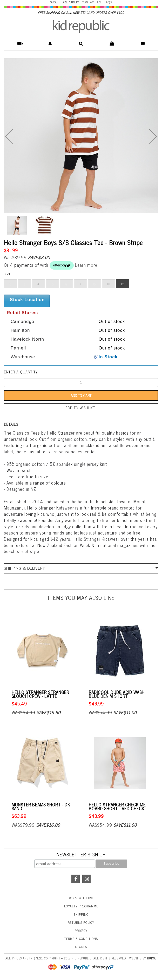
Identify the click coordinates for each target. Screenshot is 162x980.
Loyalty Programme (81, 906)
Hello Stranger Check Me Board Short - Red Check (117, 807)
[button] (19, 44)
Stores (81, 947)
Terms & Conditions (81, 939)
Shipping (81, 914)
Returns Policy (81, 922)
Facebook (76, 879)
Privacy (81, 931)
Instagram (86, 879)
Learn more (86, 265)
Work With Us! (81, 898)
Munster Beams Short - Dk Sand (41, 807)
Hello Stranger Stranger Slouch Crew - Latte (40, 694)
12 (123, 284)
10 (109, 284)
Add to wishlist (80, 408)
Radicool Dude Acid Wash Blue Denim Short (117, 694)
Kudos (152, 958)
